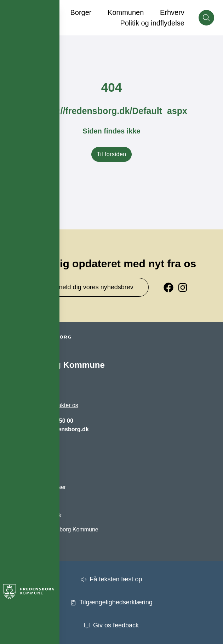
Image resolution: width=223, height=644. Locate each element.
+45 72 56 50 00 (53, 421)
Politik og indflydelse (152, 23)
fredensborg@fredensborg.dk (49, 429)
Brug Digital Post (30, 473)
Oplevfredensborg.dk (35, 515)
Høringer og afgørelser (37, 487)
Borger (81, 12)
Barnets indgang (30, 459)
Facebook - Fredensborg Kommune (54, 529)
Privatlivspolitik (27, 544)
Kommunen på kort (33, 501)
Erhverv (172, 12)
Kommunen (126, 12)
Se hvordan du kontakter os (44, 405)
